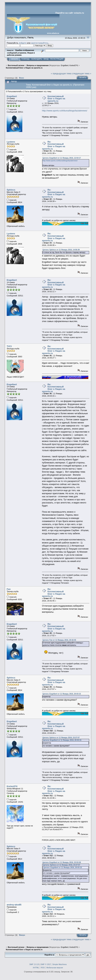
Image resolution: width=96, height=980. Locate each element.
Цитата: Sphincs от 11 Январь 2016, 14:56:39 (61, 250)
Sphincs (11, 190)
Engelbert (65, 65)
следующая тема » (82, 73)
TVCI (9, 346)
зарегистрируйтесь (40, 43)
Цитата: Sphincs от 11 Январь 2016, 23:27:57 (61, 738)
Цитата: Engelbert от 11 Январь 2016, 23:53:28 (62, 862)
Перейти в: (49, 955)
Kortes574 (74, 65)
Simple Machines (59, 964)
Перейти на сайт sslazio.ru (70, 13)
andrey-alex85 (14, 905)
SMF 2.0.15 (34, 964)
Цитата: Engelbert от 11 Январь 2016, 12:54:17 (62, 158)
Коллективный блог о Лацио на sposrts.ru (56, 99)
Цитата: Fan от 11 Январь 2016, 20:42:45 (59, 640)
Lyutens (11, 142)
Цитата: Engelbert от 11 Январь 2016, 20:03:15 (62, 694)
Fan (9, 589)
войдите (23, 43)
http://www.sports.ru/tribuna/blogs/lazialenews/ (65, 111)
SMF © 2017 (46, 964)
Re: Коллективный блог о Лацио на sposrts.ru (54, 145)
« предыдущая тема (61, 73)
